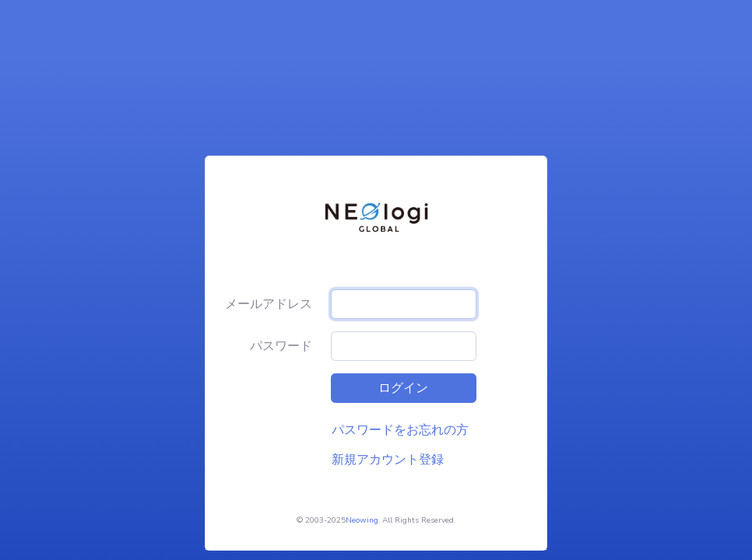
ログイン (403, 388)
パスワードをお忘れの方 (400, 430)
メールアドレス (269, 304)
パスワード (281, 346)
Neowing (362, 520)
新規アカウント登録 (388, 460)
